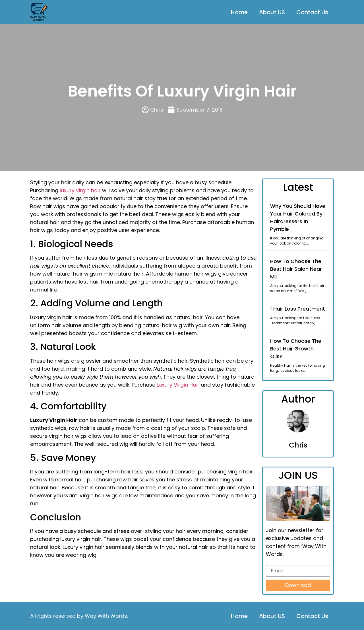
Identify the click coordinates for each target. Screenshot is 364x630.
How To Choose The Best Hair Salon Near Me (296, 269)
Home (239, 12)
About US (272, 12)
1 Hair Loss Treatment (298, 309)
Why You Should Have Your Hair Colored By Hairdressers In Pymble (298, 217)
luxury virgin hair (80, 190)
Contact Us (312, 12)
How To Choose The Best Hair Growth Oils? (296, 349)
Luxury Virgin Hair (178, 385)
